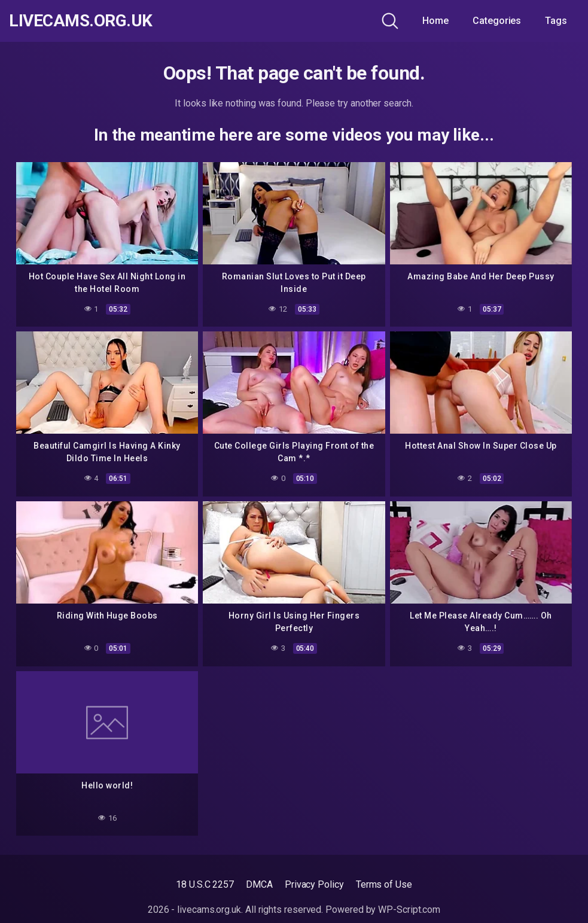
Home (435, 21)
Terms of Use (384, 884)
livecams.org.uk (81, 21)
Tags (556, 21)
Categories (497, 21)
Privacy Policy (314, 884)
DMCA (259, 884)
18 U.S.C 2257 (205, 884)
